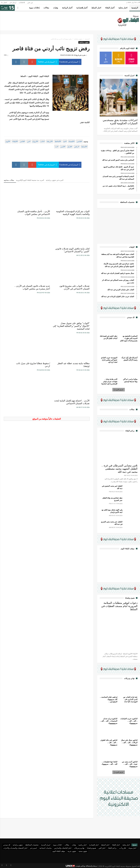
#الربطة (50, 141)
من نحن (30, 2)
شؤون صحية (83, 851)
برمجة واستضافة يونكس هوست (81, 866)
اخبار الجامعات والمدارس (63, 848)
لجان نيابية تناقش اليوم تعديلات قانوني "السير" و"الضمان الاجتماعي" (20, 214)
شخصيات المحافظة (32, 845)
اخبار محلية (126, 845)
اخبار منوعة (132, 848)
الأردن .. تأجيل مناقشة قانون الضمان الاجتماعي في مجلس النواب (47, 214)
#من (29, 141)
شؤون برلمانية (78, 39)
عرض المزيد (119, 390)
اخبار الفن (102, 848)
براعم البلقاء (112, 848)
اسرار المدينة (46, 845)
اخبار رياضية (82, 845)
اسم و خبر (33, 848)
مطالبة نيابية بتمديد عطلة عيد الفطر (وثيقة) (76, 296)
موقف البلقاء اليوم (59, 851)
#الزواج (35, 141)
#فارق (70, 147)
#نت (57, 147)
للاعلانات (22, 2)
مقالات (67, 845)
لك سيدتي (7, 845)
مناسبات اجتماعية (46, 848)
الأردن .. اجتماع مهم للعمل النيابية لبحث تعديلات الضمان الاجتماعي (18, 297)
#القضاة (72, 141)
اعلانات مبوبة (57, 845)
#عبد (65, 141)
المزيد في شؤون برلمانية (55, 180)
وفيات (74, 845)
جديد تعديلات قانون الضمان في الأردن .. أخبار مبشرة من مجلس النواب (47, 254)
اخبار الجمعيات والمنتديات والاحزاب (15, 848)
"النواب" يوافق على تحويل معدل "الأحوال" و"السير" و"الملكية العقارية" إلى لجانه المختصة (18, 256)
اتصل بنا (4, 2)
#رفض (77, 147)
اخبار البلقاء (116, 845)
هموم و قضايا (91, 848)
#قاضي (79, 141)
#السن (63, 147)
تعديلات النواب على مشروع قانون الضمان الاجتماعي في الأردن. (77, 254)
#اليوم (8, 141)
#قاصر (22, 141)
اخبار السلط (105, 845)
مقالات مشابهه (9, 180)
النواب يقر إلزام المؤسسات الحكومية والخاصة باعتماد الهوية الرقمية (77, 214)
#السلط (84, 147)
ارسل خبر (13, 2)
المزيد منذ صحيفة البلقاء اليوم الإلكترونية (30, 180)
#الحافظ (58, 141)
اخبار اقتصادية (94, 845)
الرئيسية (87, 39)
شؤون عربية (72, 851)
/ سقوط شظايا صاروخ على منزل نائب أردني (48, 296)
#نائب (42, 141)
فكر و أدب (123, 848)
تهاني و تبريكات (79, 848)
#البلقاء (15, 141)
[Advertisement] (119, 226)
